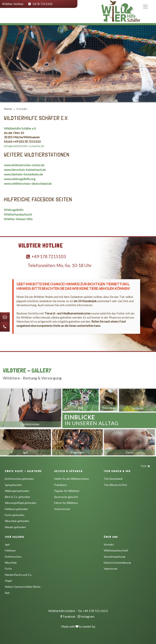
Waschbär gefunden (17, 521)
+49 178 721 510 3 (95, 611)
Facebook (68, 616)
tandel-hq (89, 626)
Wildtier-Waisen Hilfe (18, 219)
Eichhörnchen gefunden (19, 479)
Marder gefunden (15, 527)
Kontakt (109, 544)
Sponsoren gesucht (66, 497)
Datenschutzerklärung (117, 563)
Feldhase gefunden (16, 509)
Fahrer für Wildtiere (66, 503)
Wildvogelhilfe (14, 210)
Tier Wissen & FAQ (115, 485)
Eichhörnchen (13, 557)
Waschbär (11, 563)
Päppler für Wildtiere (67, 491)
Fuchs (8, 569)
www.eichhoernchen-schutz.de (24, 165)
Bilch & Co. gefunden (18, 497)
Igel (7, 544)
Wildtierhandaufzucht (18, 214)
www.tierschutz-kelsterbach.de (25, 170)
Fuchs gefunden (15, 515)
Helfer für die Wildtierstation (72, 479)
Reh (7, 593)
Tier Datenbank (113, 479)
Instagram (86, 616)
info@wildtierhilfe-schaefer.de (24, 146)
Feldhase (10, 550)
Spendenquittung (114, 557)
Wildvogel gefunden (17, 491)
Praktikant (60, 485)
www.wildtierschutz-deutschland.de (28, 183)
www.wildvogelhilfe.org (20, 179)
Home (8, 109)
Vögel (8, 581)
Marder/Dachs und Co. (18, 575)
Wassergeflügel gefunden (21, 503)
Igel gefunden (13, 485)
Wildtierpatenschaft (116, 550)
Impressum (111, 569)
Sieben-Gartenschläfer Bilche (23, 587)
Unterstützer (62, 509)
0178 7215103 (40, 4)
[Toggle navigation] (149, 7)
